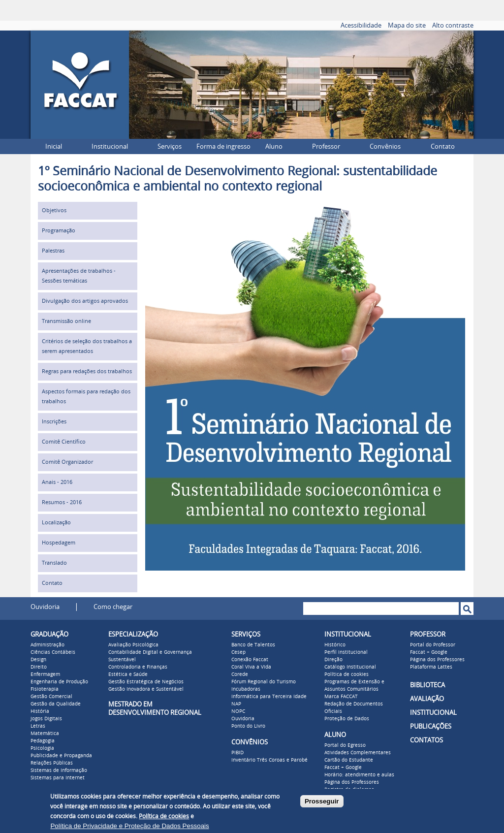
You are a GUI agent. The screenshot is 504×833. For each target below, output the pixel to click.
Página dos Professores (352, 782)
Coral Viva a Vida (251, 667)
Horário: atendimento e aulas (359, 775)
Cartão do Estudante (349, 760)
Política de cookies (346, 674)
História (40, 711)
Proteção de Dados (347, 719)
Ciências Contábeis (53, 652)
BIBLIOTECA (427, 685)
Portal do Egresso (345, 745)
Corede (240, 674)
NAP (236, 704)
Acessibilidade (361, 25)
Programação (59, 231)
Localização (56, 523)
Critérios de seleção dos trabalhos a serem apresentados (87, 346)
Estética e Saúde (128, 674)
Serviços (170, 146)
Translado (54, 563)
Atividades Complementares (358, 753)
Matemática (45, 734)
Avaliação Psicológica (133, 645)
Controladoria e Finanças (138, 667)
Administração (47, 645)
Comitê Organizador (67, 462)
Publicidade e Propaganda (61, 756)
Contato (443, 146)
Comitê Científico (64, 442)
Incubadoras (246, 689)
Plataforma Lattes (431, 667)
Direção (333, 660)
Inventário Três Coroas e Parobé (269, 760)
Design (38, 660)
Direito (39, 667)
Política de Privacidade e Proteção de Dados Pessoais (129, 826)
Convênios (385, 146)
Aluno (274, 146)
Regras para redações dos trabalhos (87, 371)
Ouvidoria (45, 607)
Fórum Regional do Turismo (264, 682)
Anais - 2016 (57, 482)
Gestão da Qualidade (56, 704)
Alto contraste (453, 25)
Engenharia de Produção (59, 682)
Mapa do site (407, 25)
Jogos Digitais (46, 719)
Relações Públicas (52, 763)
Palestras (53, 251)
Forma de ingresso (223, 146)
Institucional (110, 146)
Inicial (54, 146)
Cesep (238, 652)
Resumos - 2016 (62, 502)
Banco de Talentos (253, 645)
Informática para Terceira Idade (269, 697)
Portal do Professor (433, 645)
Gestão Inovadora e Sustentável (146, 689)
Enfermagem (45, 674)
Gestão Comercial (51, 697)
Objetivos (54, 210)
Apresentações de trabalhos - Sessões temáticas (79, 276)
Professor (326, 146)
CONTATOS (426, 740)
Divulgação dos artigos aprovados (85, 301)
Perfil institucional (346, 652)
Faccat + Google (343, 768)
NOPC (238, 711)
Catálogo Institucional (350, 667)
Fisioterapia (45, 689)
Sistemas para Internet (58, 778)
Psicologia (42, 748)
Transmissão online (66, 321)
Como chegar (113, 607)
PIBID (237, 753)
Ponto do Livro (248, 726)
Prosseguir (322, 801)
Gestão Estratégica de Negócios (146, 682)
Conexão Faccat (250, 660)
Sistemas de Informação (59, 770)
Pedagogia (43, 741)
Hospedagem (59, 543)
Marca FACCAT (341, 697)
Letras (38, 726)
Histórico (335, 645)
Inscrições (54, 422)
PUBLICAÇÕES (431, 726)
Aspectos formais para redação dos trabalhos (86, 397)
